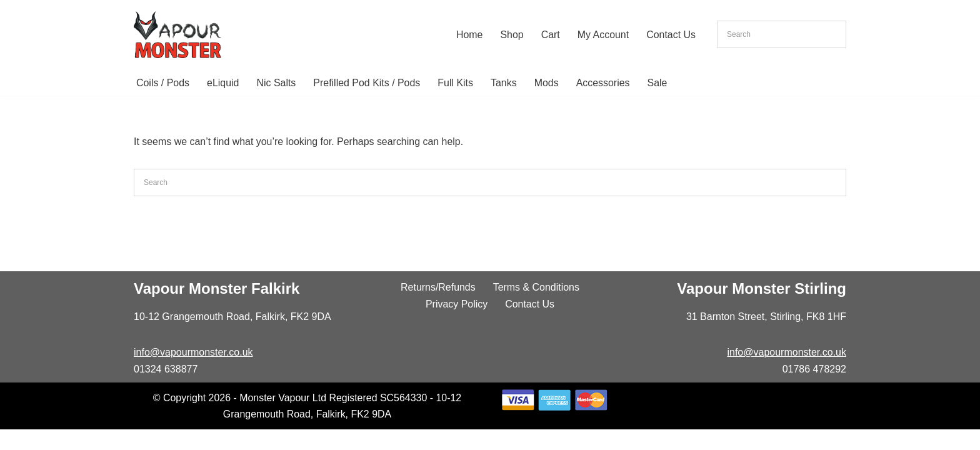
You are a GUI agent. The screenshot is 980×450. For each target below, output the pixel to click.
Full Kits (457, 83)
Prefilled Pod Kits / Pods (367, 83)
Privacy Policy (457, 324)
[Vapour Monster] (177, 35)
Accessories (604, 83)
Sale (659, 83)
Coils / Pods (163, 83)
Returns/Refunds (438, 307)
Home (469, 35)
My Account (603, 35)
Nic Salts (277, 83)
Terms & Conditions (537, 307)
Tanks (505, 83)
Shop (512, 35)
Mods (547, 83)
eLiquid (223, 83)
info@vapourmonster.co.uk (193, 372)
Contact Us (671, 35)
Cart (550, 35)
